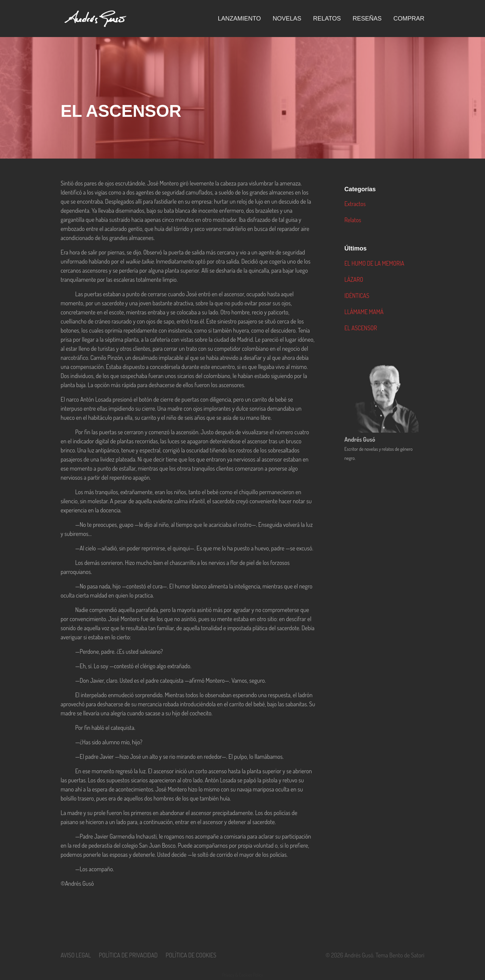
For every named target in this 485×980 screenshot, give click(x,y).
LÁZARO (354, 279)
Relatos (353, 220)
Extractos (355, 204)
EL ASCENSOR (361, 328)
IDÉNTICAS (357, 296)
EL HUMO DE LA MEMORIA (374, 263)
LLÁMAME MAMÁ (364, 312)
